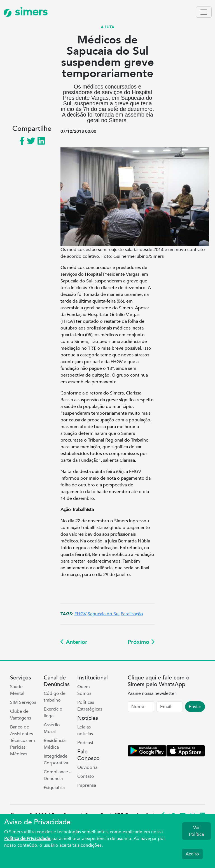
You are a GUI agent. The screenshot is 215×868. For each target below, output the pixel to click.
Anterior (74, 642)
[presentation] (170, 730)
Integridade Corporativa (56, 760)
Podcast (85, 743)
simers (25, 12)
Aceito (192, 854)
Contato (86, 776)
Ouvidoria (87, 767)
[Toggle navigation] (204, 12)
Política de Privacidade (27, 839)
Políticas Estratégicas (90, 706)
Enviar (195, 707)
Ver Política (196, 831)
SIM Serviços (23, 702)
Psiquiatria (54, 788)
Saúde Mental (17, 690)
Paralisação (132, 614)
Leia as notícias (85, 730)
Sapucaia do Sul (104, 614)
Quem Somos (84, 690)
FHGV (80, 614)
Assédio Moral (52, 728)
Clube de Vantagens (21, 715)
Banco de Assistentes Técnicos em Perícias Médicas (23, 741)
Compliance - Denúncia (57, 775)
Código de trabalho (55, 697)
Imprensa (87, 785)
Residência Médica (55, 744)
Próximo (141, 642)
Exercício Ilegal (53, 712)
